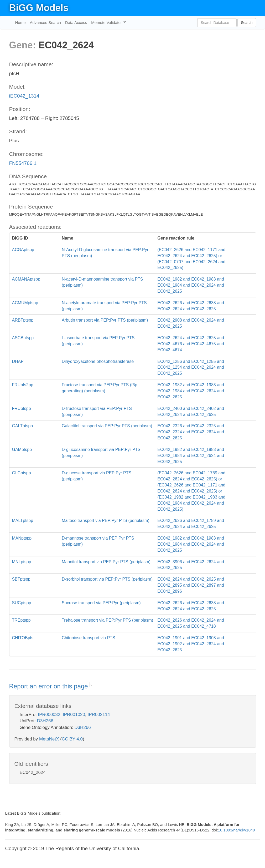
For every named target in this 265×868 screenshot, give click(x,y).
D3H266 (45, 721)
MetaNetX (49, 739)
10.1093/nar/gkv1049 (237, 830)
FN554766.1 (23, 163)
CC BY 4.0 (72, 739)
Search (247, 23)
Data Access (76, 22)
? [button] (92, 685)
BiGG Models (39, 8)
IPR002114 (99, 715)
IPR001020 (74, 715)
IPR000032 (49, 715)
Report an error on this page (50, 686)
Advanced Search (45, 22)
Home (20, 22)
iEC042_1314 (24, 96)
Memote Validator (107, 22)
